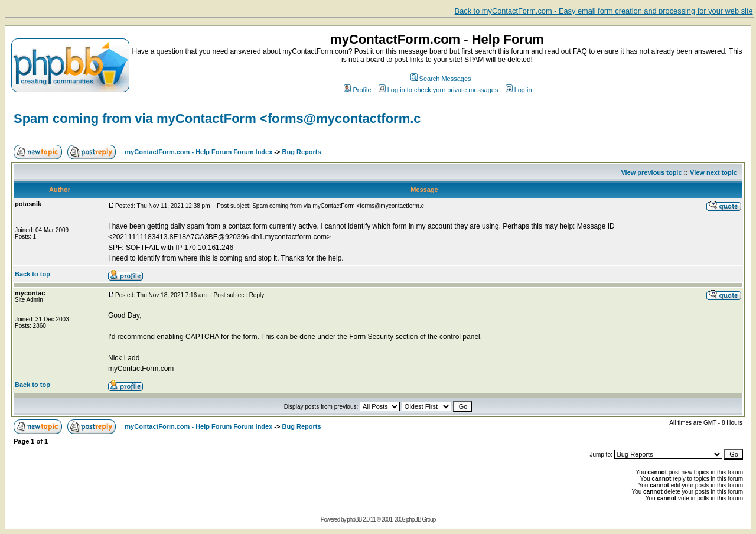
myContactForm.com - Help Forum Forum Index (198, 152)
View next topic (713, 172)
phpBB (354, 520)
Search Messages (441, 79)
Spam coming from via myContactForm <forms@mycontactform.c (217, 118)
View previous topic (651, 172)
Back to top (32, 274)
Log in (519, 90)
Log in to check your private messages (439, 90)
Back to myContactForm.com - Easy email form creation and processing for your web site (604, 11)
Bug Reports (302, 152)
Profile (357, 90)
